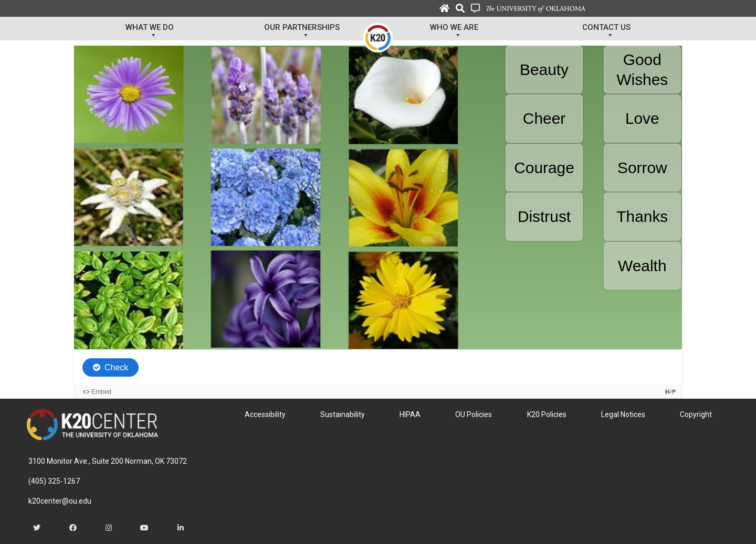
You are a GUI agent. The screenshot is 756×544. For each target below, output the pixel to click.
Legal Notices (623, 414)
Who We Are (454, 31)
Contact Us (606, 31)
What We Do (150, 31)
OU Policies (474, 414)
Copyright (696, 414)
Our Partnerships (302, 31)
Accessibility (265, 414)
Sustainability (343, 414)
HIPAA (410, 414)
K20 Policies (547, 414)
